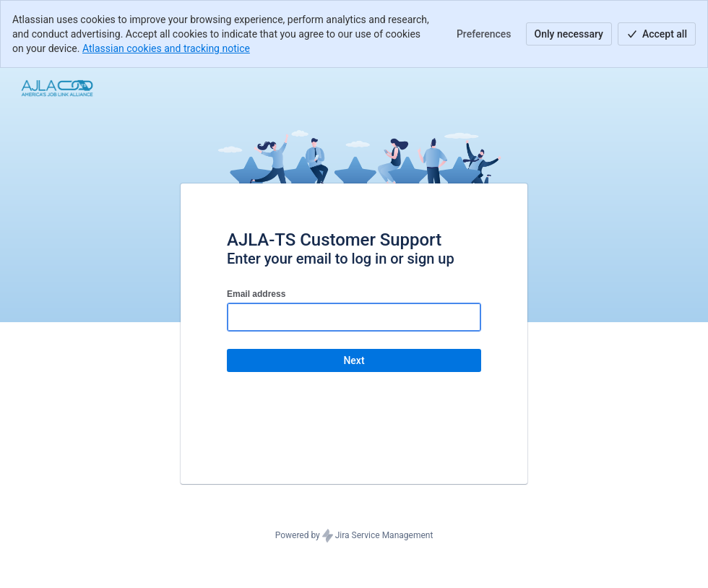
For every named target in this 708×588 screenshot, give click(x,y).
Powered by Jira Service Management (354, 536)
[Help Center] (57, 88)
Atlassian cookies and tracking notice (166, 48)
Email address (256, 294)
